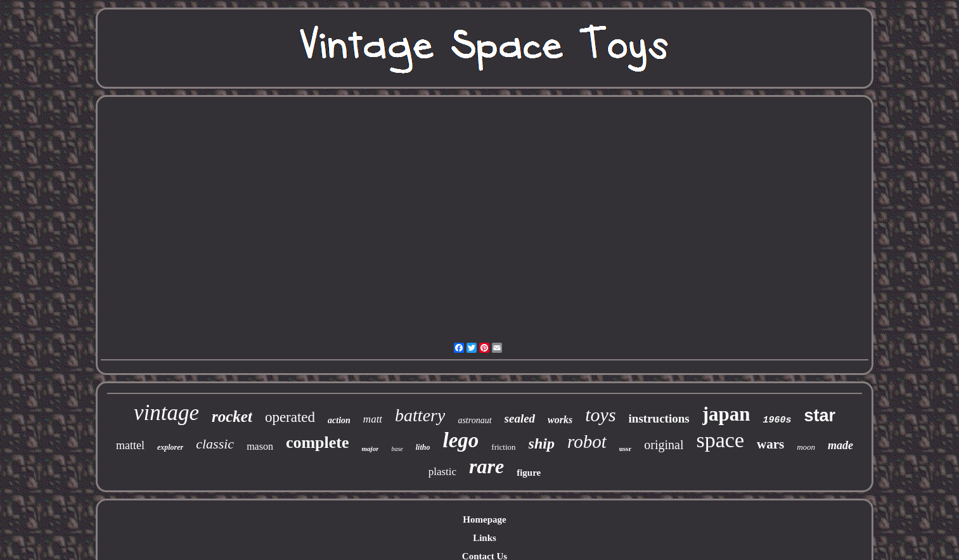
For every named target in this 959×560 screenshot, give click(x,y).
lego (460, 440)
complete (318, 442)
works (560, 420)
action (339, 420)
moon (806, 447)
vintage (166, 413)
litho (423, 447)
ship (542, 443)
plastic (442, 472)
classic (215, 444)
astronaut (474, 420)
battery (420, 415)
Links (485, 538)
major (370, 449)
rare (486, 466)
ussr (626, 449)
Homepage (484, 519)
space (720, 440)
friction (503, 447)
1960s (777, 420)
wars (770, 444)
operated (290, 417)
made (840, 445)
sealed (520, 418)
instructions (659, 418)
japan (726, 414)
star (820, 416)
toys (600, 415)
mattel (130, 445)
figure (529, 473)
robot (587, 442)
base (397, 449)
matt (373, 419)
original (664, 445)
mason (260, 446)
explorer (170, 447)
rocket (232, 417)
